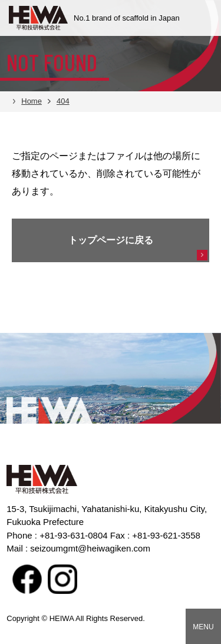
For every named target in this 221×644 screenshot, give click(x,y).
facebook (27, 579)
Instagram (62, 579)
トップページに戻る (111, 240)
